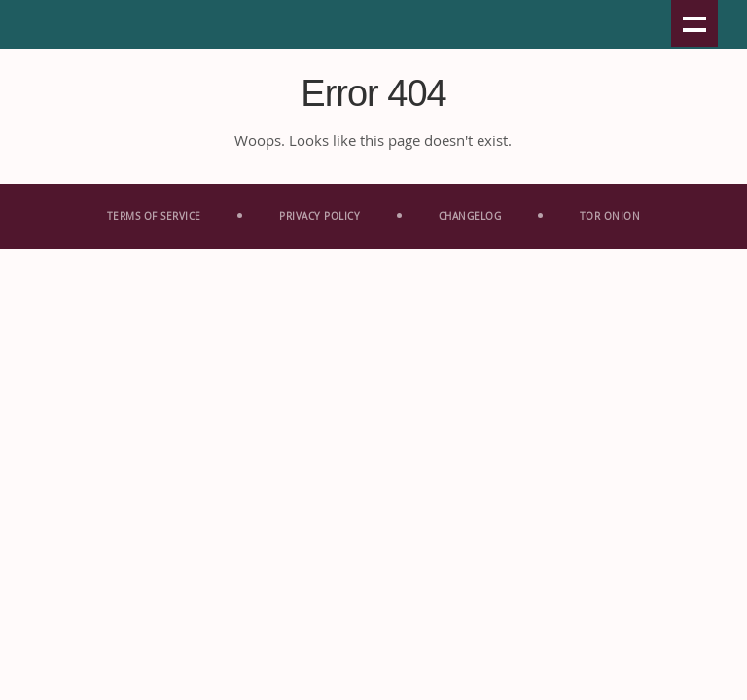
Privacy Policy (320, 216)
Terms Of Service (154, 216)
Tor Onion (610, 216)
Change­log (470, 216)
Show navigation (694, 23)
